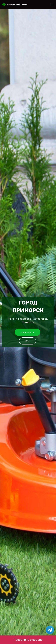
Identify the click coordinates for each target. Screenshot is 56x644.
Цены (28, 341)
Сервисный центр (17, 5)
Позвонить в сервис (28, 640)
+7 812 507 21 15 (28, 332)
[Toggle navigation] (52, 4)
